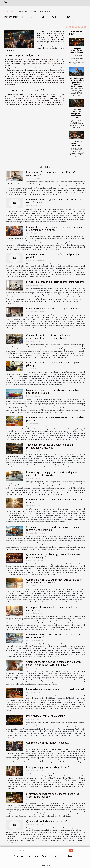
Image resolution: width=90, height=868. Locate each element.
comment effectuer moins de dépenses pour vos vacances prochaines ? (53, 795)
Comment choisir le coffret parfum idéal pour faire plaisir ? (54, 256)
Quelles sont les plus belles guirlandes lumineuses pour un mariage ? (53, 556)
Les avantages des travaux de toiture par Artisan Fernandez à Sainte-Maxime (77, 82)
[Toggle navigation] (6, 3)
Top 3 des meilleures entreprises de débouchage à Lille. (77, 114)
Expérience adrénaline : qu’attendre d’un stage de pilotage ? (53, 364)
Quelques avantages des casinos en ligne (77, 51)
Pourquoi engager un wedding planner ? (48, 767)
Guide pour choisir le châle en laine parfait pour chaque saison (52, 608)
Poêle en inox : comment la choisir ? (45, 716)
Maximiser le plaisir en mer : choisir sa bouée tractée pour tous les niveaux (55, 391)
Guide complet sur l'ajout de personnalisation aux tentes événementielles (53, 528)
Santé (45, 856)
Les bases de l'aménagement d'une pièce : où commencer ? (51, 174)
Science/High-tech (58, 857)
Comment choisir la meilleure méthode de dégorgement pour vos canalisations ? (49, 337)
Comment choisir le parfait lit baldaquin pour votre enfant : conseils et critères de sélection (54, 663)
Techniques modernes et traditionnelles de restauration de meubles (49, 446)
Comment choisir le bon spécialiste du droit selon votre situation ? (53, 636)
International (32, 856)
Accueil (6, 12)
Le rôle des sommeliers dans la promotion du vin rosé (55, 689)
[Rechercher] (43, 850)
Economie (19, 856)
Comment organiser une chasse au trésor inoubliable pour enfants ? (55, 419)
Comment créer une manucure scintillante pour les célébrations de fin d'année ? (54, 228)
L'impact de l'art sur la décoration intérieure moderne (55, 282)
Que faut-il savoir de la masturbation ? (47, 821)
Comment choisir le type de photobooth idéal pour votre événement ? (54, 201)
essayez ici (52, 62)
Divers (12, 12)
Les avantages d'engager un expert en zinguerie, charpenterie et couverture (52, 474)
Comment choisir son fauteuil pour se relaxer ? (77, 143)
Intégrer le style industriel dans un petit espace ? (53, 308)
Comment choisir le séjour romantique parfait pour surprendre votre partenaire (54, 581)
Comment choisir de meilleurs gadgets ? (48, 743)
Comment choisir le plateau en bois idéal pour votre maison (54, 501)
